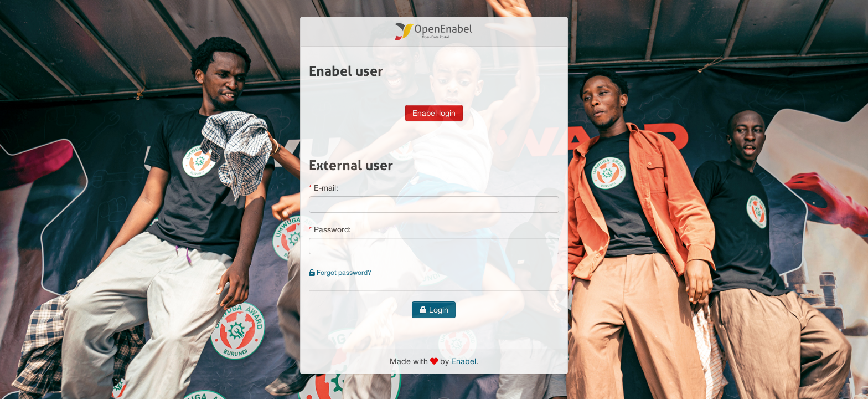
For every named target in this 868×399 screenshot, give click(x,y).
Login (434, 310)
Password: (332, 229)
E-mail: (326, 188)
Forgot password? (340, 272)
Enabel (464, 361)
